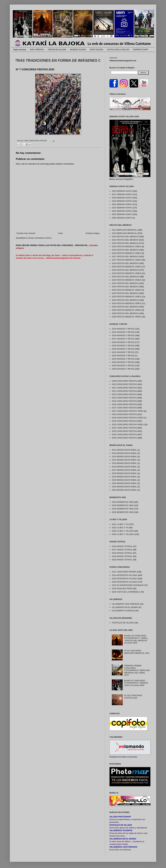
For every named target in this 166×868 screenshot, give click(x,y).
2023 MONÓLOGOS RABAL (124, 483)
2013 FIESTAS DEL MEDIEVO (125, 237)
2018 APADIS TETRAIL (122, 553)
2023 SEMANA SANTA (122, 208)
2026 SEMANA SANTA (122, 218)
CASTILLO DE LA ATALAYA (118, 50)
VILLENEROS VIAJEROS (123, 611)
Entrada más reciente (26, 233)
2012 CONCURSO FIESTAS (124, 391)
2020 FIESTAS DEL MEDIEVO (125, 277)
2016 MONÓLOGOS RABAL (124, 467)
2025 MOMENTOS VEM (122, 512)
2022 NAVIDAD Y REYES (123, 356)
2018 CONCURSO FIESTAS (124, 414)
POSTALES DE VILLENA (123, 623)
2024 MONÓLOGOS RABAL (124, 487)
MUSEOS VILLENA (78, 50)
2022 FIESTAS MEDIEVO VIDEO (126, 290)
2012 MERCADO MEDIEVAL (124, 233)
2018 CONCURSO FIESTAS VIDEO (128, 418)
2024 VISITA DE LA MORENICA (126, 592)
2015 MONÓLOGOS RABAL (124, 463)
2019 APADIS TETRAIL (122, 556)
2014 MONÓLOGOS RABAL (124, 460)
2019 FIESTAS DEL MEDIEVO (125, 270)
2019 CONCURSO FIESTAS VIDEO (128, 424)
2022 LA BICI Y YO (120, 528)
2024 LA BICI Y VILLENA (123, 534)
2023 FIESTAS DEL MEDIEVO (125, 293)
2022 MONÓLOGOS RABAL (124, 480)
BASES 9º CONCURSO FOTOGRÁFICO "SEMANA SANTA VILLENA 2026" (136, 683)
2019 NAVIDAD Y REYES (123, 346)
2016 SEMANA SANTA (122, 191)
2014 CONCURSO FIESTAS (124, 398)
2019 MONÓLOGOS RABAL (124, 477)
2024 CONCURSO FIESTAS (124, 434)
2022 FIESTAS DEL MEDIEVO (125, 287)
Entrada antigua (93, 233)
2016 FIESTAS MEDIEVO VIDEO (126, 253)
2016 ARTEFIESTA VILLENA (124, 582)
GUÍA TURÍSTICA (37, 50)
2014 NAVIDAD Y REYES (123, 329)
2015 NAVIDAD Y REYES (123, 332)
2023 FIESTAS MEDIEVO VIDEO (126, 297)
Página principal (20, 50)
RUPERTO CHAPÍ (140, 50)
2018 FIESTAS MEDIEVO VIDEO (126, 267)
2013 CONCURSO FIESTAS (124, 394)
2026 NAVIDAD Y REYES (123, 369)
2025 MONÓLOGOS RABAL (124, 490)
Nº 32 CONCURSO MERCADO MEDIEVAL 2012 (137, 652)
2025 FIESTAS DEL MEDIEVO (125, 307)
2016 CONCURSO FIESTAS (124, 404)
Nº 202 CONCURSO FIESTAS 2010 (133, 697)
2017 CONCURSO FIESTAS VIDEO (128, 411)
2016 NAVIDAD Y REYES (123, 335)
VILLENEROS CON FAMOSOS (126, 604)
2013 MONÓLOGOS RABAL (124, 457)
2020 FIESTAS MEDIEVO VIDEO (126, 280)
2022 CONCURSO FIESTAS (124, 428)
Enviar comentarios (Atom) (40, 238)
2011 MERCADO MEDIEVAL (124, 230)
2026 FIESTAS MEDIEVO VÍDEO (126, 317)
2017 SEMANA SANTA (122, 194)
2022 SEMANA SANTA (122, 204)
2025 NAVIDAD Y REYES (123, 366)
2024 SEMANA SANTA (122, 211)
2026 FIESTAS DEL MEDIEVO (125, 313)
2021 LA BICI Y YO (120, 524)
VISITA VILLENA (96, 50)
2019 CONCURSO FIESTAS (124, 421)
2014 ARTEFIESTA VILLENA (124, 575)
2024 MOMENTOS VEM (122, 509)
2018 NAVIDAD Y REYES (123, 342)
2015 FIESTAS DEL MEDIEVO (125, 243)
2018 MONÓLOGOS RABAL (124, 473)
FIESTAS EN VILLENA (57, 50)
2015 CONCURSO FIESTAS (124, 401)
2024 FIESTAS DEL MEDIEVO (125, 300)
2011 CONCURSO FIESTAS (124, 388)
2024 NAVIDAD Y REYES (123, 362)
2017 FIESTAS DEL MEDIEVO (125, 256)
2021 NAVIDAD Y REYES (123, 352)
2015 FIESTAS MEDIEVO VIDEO (126, 247)
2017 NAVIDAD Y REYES (123, 339)
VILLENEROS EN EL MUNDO (125, 607)
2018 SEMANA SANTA (122, 198)
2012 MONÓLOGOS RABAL (124, 453)
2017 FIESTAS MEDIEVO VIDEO (126, 260)
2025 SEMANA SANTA (122, 214)
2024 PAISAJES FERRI (122, 589)
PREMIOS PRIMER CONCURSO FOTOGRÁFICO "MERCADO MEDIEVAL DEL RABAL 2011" (137, 670)
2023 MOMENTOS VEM (122, 505)
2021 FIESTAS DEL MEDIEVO (125, 283)
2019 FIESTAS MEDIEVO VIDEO (126, 273)
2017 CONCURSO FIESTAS (124, 408)
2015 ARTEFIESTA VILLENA (124, 579)
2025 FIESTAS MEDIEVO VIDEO (126, 310)
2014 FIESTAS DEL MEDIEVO (125, 240)
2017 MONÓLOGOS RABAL (124, 470)
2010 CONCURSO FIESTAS (124, 384)
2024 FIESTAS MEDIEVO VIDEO (126, 303)
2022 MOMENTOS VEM (122, 502)
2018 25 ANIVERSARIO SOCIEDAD (128, 585)
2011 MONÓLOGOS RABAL (124, 450)
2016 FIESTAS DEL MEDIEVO (125, 250)
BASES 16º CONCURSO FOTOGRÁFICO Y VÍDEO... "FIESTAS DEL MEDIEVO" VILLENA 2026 (136, 639)
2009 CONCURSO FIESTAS (124, 381)
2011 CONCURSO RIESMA (124, 572)
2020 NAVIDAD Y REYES (123, 349)
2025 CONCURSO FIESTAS (36, 141)
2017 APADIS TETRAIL (122, 550)
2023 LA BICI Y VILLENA (123, 531)
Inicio (61, 233)
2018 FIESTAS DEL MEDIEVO (125, 263)
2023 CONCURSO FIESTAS (124, 431)
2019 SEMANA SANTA (122, 201)
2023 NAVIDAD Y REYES (123, 359)
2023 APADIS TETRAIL (122, 560)
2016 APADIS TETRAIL (122, 546)
